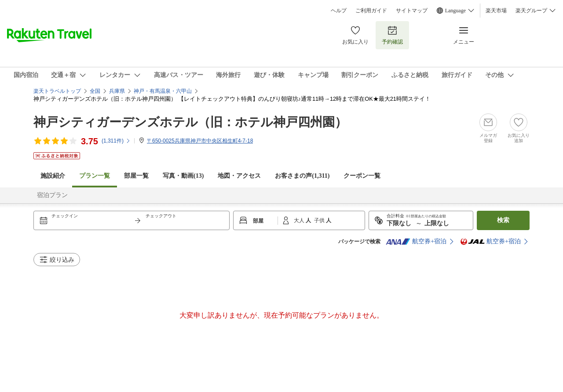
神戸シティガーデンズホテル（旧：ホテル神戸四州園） (190, 122)
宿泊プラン (52, 195)
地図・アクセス (239, 176)
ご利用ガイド (371, 11)
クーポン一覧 (362, 176)
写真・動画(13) (183, 176)
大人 (300, 220)
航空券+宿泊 (416, 242)
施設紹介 (53, 176)
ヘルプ (339, 11)
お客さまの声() (302, 176)
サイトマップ (412, 11)
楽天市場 (496, 11)
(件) (116, 141)
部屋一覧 (136, 176)
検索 (503, 220)
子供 (320, 220)
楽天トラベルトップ (57, 91)
